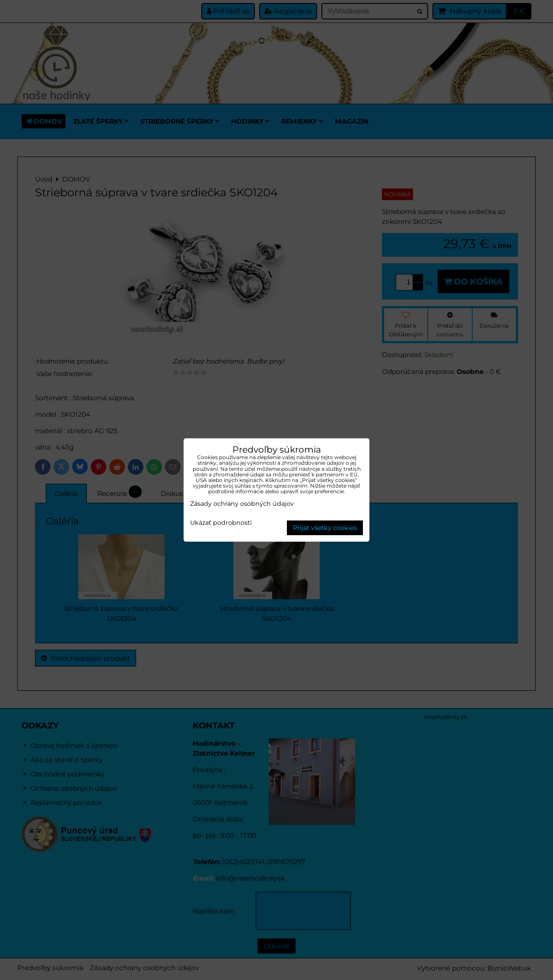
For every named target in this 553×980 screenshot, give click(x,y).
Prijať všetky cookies (325, 528)
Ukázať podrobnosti (221, 523)
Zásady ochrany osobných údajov (242, 504)
